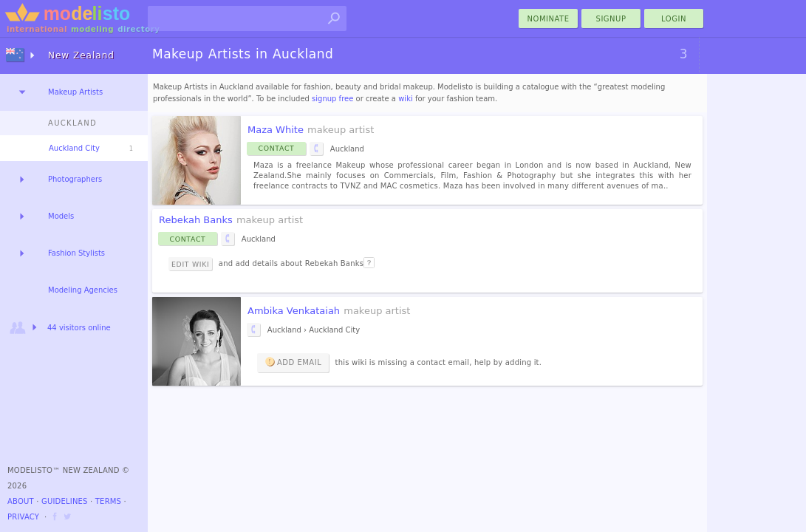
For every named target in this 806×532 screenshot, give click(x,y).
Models (61, 216)
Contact (277, 148)
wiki (406, 99)
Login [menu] (674, 19)
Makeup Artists (75, 92)
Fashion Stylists (76, 253)
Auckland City (74, 148)
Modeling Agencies (83, 290)
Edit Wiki (190, 264)
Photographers (75, 179)
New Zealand (81, 55)
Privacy (23, 517)
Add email (293, 361)
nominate (549, 19)
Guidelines (65, 501)
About (21, 501)
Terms (108, 501)
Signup (611, 19)
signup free (332, 99)
